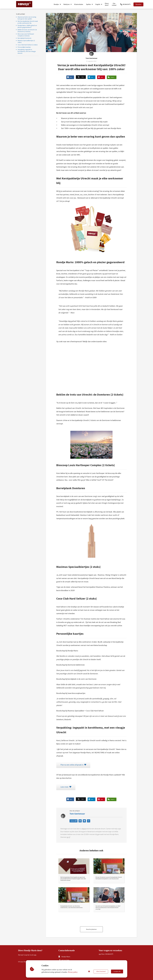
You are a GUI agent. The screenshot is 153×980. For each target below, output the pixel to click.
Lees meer (66, 787)
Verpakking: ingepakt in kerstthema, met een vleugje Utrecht (27, 51)
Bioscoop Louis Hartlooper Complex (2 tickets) (26, 35)
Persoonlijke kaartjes (24, 47)
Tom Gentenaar (91, 58)
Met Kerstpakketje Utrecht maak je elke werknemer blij (28, 22)
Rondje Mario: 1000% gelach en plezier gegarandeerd (27, 26)
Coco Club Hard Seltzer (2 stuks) (28, 45)
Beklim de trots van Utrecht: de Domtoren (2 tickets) (27, 31)
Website (74, 821)
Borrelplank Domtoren (24, 38)
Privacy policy (73, 972)
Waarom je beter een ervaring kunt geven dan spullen (27, 18)
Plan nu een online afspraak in (73, 765)
